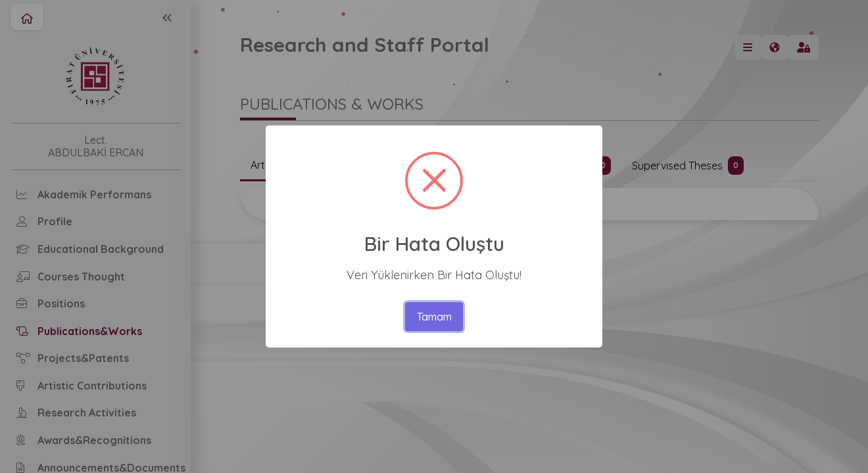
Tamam (434, 317)
